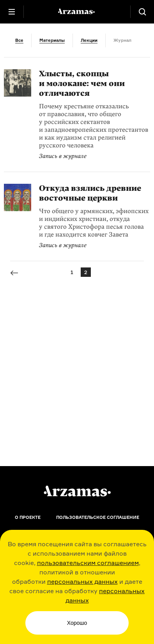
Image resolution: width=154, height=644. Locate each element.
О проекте (28, 517)
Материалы (52, 40)
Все (19, 40)
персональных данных (82, 581)
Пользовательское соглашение (98, 517)
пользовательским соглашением (88, 563)
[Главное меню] (12, 12)
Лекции (89, 40)
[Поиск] (142, 12)
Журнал (122, 40)
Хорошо (77, 623)
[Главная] (77, 491)
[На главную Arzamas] (77, 12)
